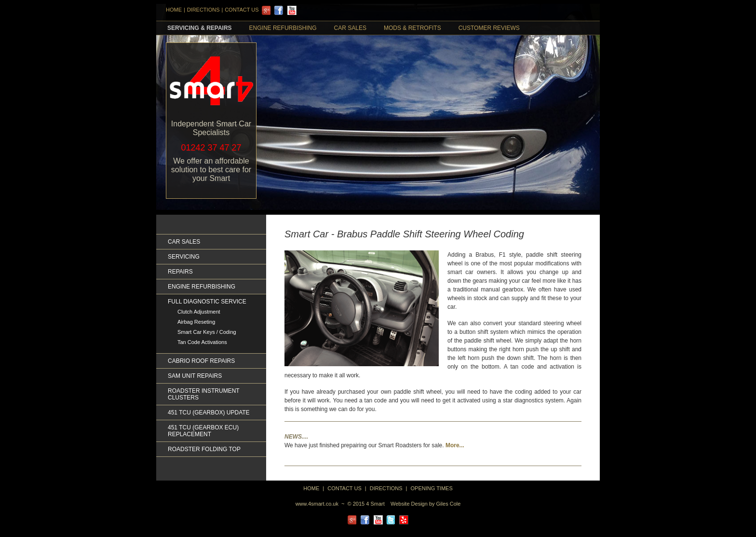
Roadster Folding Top (204, 449)
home (311, 488)
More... (455, 445)
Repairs (180, 272)
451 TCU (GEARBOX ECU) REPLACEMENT (203, 431)
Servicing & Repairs (200, 28)
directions (386, 488)
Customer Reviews (489, 28)
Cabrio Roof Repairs (201, 361)
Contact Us (242, 10)
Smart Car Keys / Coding (207, 332)
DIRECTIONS (203, 10)
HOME (174, 10)
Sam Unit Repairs (195, 376)
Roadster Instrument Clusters (203, 394)
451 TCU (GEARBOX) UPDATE (209, 413)
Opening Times (432, 488)
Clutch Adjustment (199, 312)
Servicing (184, 257)
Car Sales (350, 28)
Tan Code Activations (202, 342)
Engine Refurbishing (283, 28)
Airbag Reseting (196, 322)
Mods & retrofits (412, 28)
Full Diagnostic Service (207, 302)
